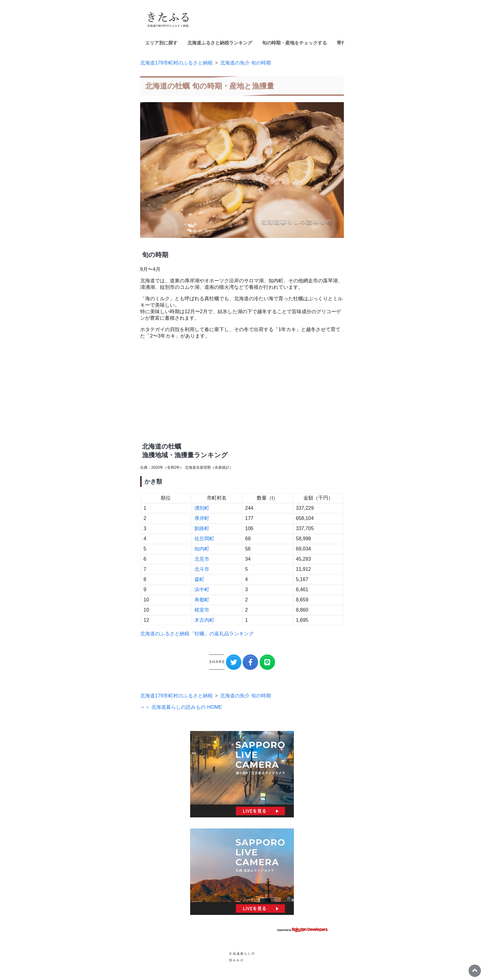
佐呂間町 (204, 539)
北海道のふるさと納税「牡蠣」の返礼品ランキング (197, 634)
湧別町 (202, 508)
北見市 (202, 559)
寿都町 (202, 600)
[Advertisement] (242, 388)
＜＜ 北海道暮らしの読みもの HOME (181, 707)
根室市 (202, 610)
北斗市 (202, 569)
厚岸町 (202, 518)
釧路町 (202, 528)
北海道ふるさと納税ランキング (220, 43)
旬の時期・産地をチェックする (294, 43)
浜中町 (202, 590)
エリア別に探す (161, 43)
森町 (199, 579)
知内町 (202, 549)
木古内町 (204, 620)
